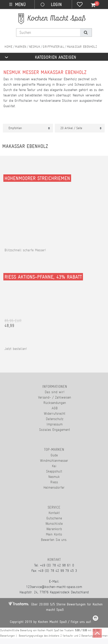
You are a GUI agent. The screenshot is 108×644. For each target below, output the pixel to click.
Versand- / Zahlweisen (55, 397)
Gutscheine (54, 518)
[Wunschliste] (80, 5)
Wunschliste (54, 524)
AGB (55, 408)
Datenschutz (55, 419)
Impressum (55, 424)
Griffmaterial (53, 47)
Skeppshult (54, 471)
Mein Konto (54, 534)
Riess (54, 482)
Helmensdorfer (54, 487)
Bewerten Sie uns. (54, 540)
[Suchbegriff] (48, 33)
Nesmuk (35, 47)
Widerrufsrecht (55, 413)
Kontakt (54, 513)
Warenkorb (54, 529)
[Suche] (86, 33)
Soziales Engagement (55, 430)
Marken (21, 47)
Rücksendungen (55, 403)
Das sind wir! (55, 392)
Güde (54, 455)
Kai (54, 466)
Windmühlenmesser (54, 461)
